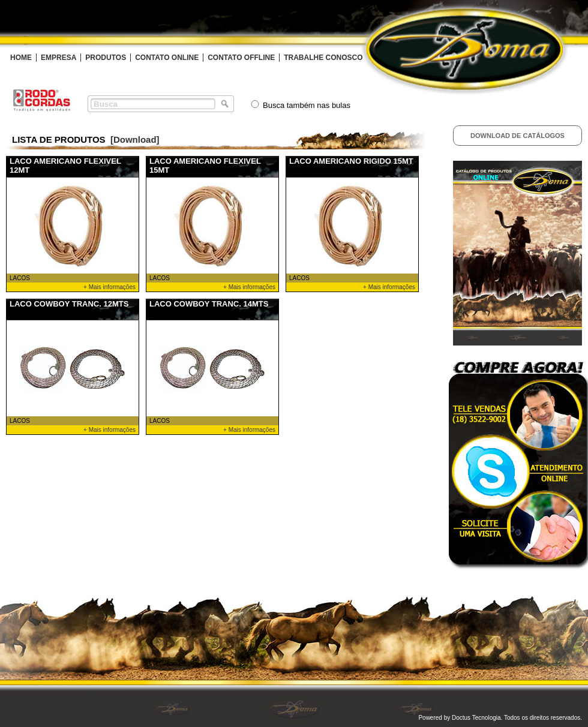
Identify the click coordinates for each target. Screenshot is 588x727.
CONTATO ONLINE (167, 58)
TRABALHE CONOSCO (323, 58)
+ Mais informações (109, 287)
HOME (21, 58)
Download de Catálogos (517, 136)
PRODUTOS (106, 58)
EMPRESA (58, 58)
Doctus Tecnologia (476, 718)
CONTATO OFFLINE (241, 58)
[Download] (135, 139)
